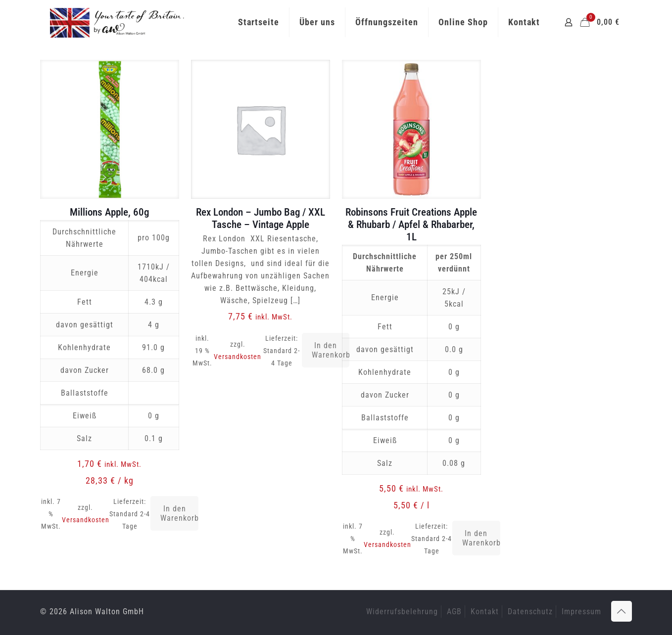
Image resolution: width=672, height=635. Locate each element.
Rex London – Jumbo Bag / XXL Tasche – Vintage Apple (261, 218)
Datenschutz (530, 612)
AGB (454, 612)
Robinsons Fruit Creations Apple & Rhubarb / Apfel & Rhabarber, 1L (411, 225)
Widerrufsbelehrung (402, 612)
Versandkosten (86, 520)
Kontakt (485, 612)
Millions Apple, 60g (109, 212)
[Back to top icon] (622, 611)
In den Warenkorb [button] (179, 513)
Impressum (581, 612)
